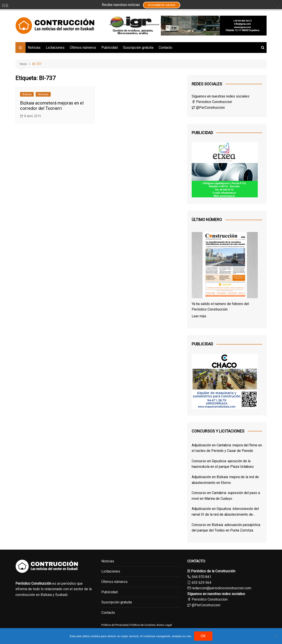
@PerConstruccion (208, 108)
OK (203, 636)
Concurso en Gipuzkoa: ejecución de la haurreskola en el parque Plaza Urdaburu (223, 464)
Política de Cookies (142, 625)
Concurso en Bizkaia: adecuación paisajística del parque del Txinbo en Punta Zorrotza (226, 528)
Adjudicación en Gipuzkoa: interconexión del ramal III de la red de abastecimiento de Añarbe (225, 512)
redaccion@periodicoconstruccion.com (221, 588)
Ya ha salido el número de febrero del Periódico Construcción (220, 307)
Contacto (165, 48)
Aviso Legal (164, 625)
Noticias (34, 48)
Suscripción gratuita (138, 48)
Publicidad (109, 48)
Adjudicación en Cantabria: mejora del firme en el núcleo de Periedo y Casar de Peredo (227, 448)
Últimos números (83, 48)
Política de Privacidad (115, 625)
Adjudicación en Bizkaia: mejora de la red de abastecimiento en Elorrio (225, 480)
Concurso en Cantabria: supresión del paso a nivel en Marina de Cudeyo (226, 496)
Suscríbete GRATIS (161, 5)
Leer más (199, 316)
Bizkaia (27, 94)
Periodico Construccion (212, 102)
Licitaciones (55, 48)
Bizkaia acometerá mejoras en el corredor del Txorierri (52, 106)
